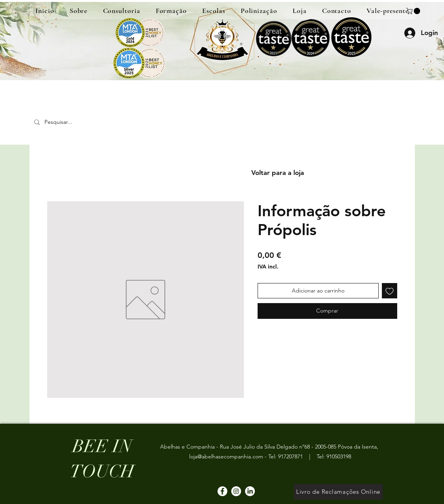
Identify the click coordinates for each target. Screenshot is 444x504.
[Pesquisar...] (87, 122)
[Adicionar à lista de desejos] (390, 291)
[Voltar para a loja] (278, 173)
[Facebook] (222, 491)
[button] (414, 11)
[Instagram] (236, 491)
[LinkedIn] (250, 491)
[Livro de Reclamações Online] (338, 492)
